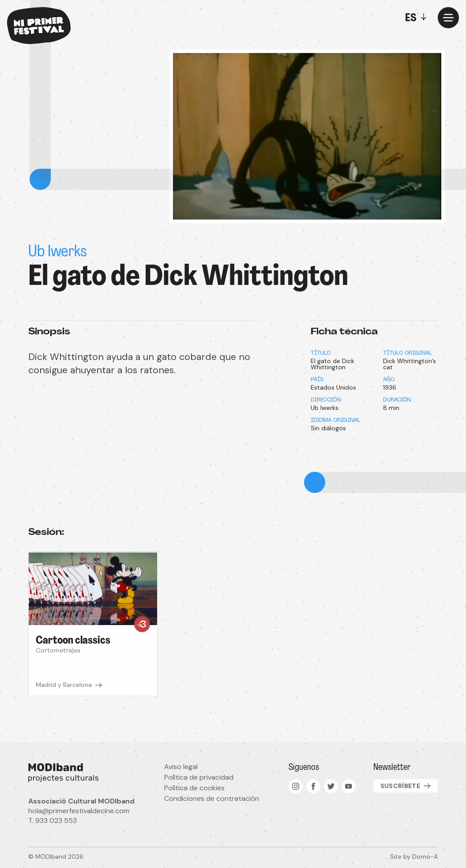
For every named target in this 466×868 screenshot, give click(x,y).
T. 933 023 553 (53, 821)
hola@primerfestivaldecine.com (79, 811)
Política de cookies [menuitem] (194, 788)
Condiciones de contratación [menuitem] (212, 798)
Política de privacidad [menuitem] (199, 777)
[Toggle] (418, 18)
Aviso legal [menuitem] (181, 767)
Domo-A (425, 857)
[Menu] (448, 18)
